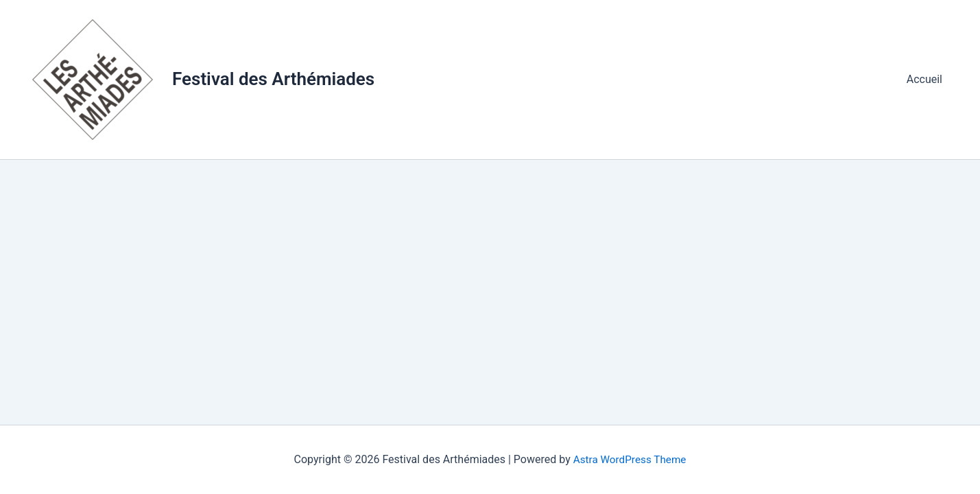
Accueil (927, 79)
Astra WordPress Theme (630, 459)
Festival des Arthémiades (273, 79)
